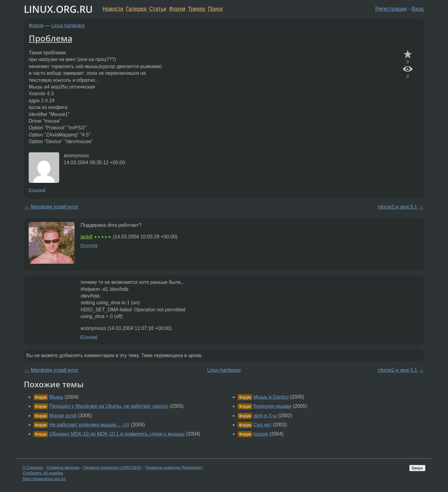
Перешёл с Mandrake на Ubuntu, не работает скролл (108, 406)
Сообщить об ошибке (43, 473)
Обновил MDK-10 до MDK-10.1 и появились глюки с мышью (117, 434)
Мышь (56, 397)
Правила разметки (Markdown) (174, 467)
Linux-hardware (68, 25)
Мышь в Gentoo (271, 397)
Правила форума (63, 467)
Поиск (215, 9)
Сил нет (262, 425)
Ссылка (37, 190)
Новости (113, 9)
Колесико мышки (272, 406)
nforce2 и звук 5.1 (398, 207)
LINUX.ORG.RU (58, 9)
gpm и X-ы (265, 416)
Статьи (158, 9)
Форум (177, 9)
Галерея (136, 9)
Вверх (417, 468)
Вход (417, 9)
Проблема (51, 38)
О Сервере (33, 467)
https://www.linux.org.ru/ (44, 479)
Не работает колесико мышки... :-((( (89, 425)
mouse (261, 434)
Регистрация (391, 9)
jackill (87, 237)
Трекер (197, 9)
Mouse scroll (63, 416)
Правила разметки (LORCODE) (112, 467)
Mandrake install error (54, 207)
